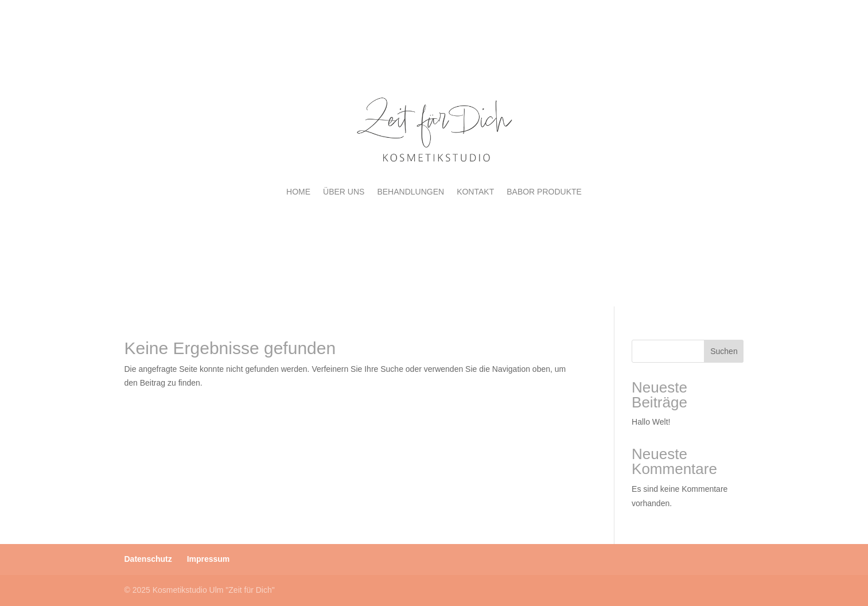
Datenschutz (148, 559)
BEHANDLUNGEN (410, 192)
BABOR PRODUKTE (544, 192)
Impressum (209, 559)
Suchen (724, 351)
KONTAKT (475, 192)
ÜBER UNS (344, 192)
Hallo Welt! (651, 422)
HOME (298, 192)
